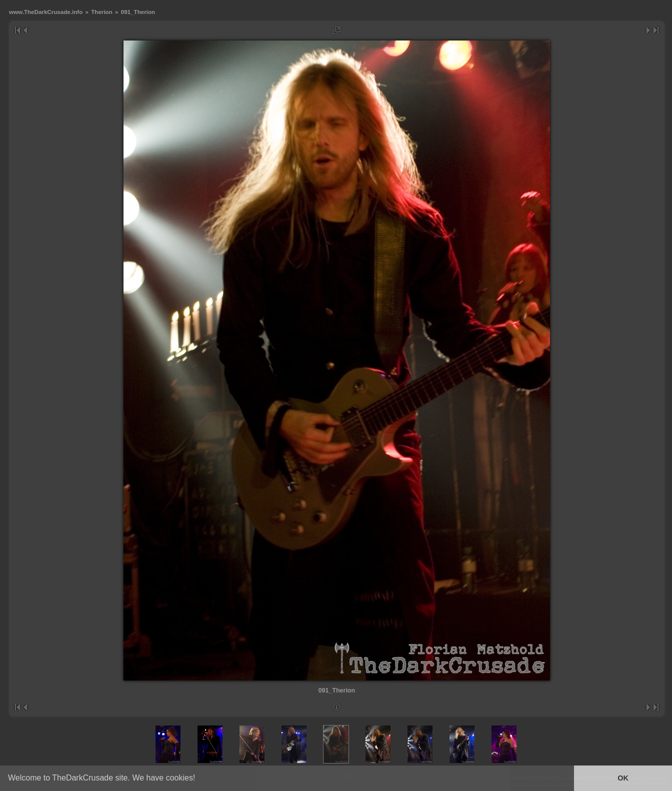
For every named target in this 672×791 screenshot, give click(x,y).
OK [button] (623, 778)
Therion (102, 12)
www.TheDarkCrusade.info (46, 12)
